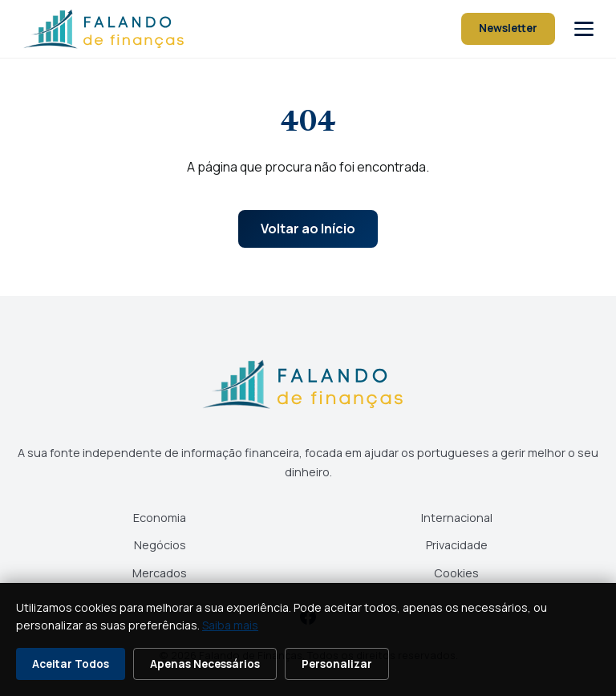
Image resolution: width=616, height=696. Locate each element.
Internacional (457, 518)
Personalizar (337, 664)
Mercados (160, 573)
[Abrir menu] (584, 29)
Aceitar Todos (71, 664)
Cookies (456, 573)
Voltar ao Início (308, 229)
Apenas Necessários (205, 664)
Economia (160, 518)
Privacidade (457, 545)
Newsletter (508, 28)
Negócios (160, 545)
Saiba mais (230, 625)
